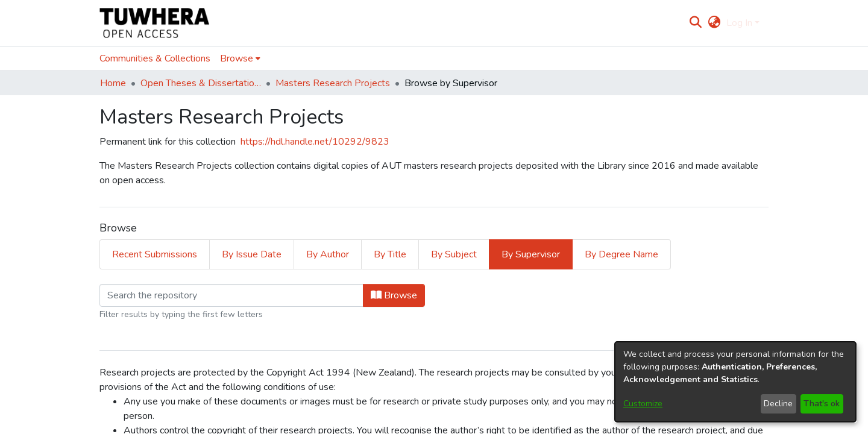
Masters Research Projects (333, 83)
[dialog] (735, 382)
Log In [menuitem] (739, 23)
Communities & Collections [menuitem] (155, 58)
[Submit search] (696, 23)
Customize (643, 404)
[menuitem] (714, 23)
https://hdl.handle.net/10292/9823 (315, 142)
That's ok (822, 404)
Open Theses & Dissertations (201, 83)
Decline (778, 404)
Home (113, 83)
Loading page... (131, 229)
